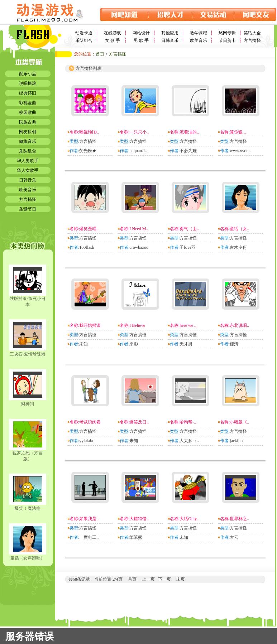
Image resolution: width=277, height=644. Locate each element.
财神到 (28, 404)
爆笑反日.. (139, 422)
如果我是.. (89, 519)
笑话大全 (252, 33)
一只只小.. (139, 132)
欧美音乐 (199, 40)
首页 (100, 54)
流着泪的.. (189, 132)
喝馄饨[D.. (89, 132)
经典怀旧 (28, 93)
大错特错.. (139, 519)
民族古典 (28, 122)
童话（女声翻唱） (28, 558)
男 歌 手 (141, 40)
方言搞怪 (252, 40)
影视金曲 (28, 103)
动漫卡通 (84, 33)
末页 (181, 579)
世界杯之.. (239, 519)
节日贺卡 (227, 40)
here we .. (188, 325)
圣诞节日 (28, 209)
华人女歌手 (28, 170)
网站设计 (141, 33)
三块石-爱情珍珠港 (28, 354)
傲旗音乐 (28, 141)
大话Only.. (189, 519)
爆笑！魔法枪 (28, 508)
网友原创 (28, 132)
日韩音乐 (170, 40)
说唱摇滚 (28, 83)
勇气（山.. (189, 229)
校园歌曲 (28, 112)
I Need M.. (139, 229)
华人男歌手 (28, 161)
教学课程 (199, 33)
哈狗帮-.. (188, 422)
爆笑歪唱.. (89, 229)
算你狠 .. (238, 132)
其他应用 (170, 33)
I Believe (137, 325)
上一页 (148, 579)
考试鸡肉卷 (90, 422)
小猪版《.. (239, 422)
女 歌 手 (113, 40)
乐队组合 (84, 40)
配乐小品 (28, 74)
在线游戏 (113, 33)
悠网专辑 (227, 33)
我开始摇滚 (90, 325)
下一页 (164, 579)
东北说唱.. (239, 325)
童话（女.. (239, 229)
